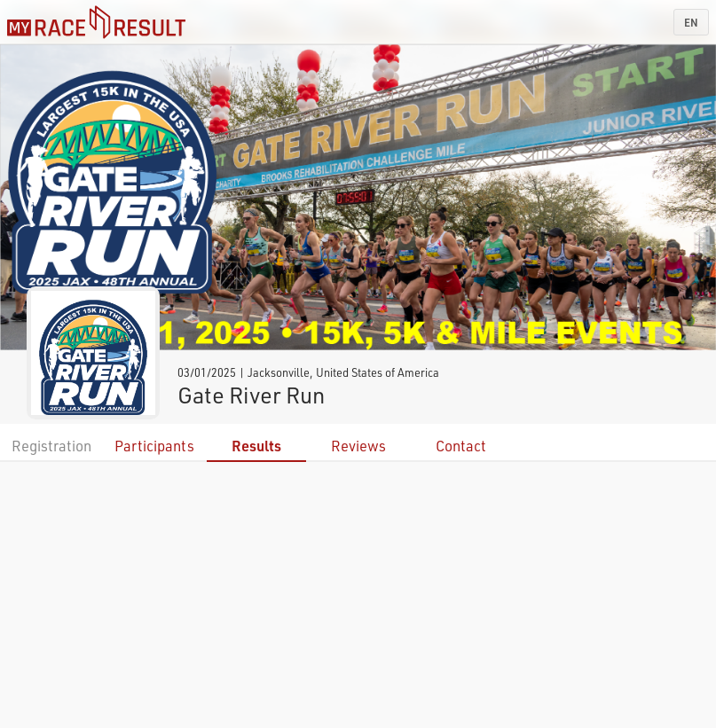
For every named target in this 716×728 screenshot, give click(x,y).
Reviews (358, 446)
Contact (461, 446)
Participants (154, 446)
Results (256, 446)
